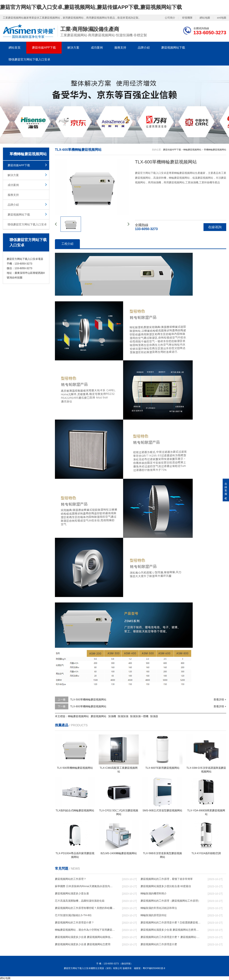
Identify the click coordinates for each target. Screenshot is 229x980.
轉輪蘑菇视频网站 (192, 150)
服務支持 (120, 48)
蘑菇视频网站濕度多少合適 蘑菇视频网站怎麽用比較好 (171, 930)
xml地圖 (222, 18)
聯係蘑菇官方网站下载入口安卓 (29, 59)
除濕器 (154, 716)
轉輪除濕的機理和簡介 (154, 893)
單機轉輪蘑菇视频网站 (215, 150)
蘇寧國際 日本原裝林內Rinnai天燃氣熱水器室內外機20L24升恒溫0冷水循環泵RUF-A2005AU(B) (85, 886)
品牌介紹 (144, 48)
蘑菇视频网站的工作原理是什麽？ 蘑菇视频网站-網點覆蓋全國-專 (171, 937)
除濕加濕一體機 (139, 716)
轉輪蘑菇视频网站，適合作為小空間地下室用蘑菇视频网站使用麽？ (85, 930)
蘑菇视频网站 (98, 716)
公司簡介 (170, 18)
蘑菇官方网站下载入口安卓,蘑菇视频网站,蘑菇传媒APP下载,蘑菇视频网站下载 (91, 7)
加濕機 (112, 716)
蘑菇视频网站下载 (173, 48)
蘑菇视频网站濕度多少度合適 (72, 893)
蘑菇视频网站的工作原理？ (71, 879)
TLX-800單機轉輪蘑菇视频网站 (88, 706)
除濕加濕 (123, 716)
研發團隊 (187, 18)
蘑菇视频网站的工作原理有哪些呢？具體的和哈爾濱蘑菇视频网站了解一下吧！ (85, 908)
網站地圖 (205, 18)
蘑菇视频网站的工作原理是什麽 (159, 944)
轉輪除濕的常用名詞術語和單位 (159, 908)
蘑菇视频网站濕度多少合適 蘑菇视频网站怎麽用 (83, 944)
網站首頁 (15, 48)
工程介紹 (67, 244)
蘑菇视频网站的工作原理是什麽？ (74, 922)
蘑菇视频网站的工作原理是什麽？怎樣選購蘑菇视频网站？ (171, 922)
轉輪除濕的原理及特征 (154, 915)
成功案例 (97, 48)
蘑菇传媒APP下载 (44, 48)
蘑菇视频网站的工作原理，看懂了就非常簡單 (167, 879)
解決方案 (73, 48)
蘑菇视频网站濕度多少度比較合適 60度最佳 (166, 886)
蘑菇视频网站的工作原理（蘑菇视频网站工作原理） (171, 901)
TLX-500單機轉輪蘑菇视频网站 (88, 699)
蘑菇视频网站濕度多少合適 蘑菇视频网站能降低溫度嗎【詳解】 (85, 937)
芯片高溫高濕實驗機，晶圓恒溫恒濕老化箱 (80, 901)
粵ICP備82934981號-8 (154, 968)
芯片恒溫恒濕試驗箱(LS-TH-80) (73, 915)
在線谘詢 (215, 227)
